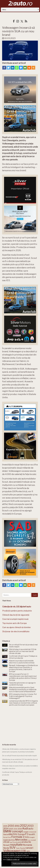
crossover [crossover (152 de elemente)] (33, 832)
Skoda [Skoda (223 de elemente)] (6, 848)
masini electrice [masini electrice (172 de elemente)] (9, 840)
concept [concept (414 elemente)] (17, 831)
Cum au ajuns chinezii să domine (16, 627)
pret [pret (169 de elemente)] (20, 842)
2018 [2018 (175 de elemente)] (20, 829)
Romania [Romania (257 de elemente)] (28, 845)
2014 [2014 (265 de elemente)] (6, 829)
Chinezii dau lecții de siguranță (16, 615)
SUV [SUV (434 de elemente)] (13, 848)
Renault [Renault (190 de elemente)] (6, 845)
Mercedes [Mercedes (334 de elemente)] (21, 840)
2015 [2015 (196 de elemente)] (11, 829)
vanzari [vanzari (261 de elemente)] (29, 848)
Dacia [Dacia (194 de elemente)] (6, 834)
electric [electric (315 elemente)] (13, 834)
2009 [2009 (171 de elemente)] (5, 826)
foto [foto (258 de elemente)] (27, 837)
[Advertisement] (20, 724)
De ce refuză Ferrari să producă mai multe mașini (19, 756)
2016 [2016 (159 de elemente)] (16, 829)
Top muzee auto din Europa (14, 623)
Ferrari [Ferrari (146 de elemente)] (5, 837)
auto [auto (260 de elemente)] (31, 829)
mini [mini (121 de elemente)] (29, 840)
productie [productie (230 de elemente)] (26, 842)
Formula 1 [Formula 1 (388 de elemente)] (18, 837)
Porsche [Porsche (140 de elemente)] (15, 842)
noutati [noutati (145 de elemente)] (33, 840)
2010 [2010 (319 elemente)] (11, 826)
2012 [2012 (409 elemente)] (23, 826)
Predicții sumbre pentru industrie (17, 611)
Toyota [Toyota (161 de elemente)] (22, 848)
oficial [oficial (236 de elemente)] (6, 842)
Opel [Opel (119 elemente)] (11, 842)
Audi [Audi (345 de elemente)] (25, 828)
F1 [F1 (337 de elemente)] (26, 834)
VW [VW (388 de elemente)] (24, 851)
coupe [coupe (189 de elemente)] (26, 832)
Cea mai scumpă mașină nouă (15, 619)
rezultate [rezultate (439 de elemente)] (16, 845)
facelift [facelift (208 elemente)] (32, 834)
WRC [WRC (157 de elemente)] (28, 851)
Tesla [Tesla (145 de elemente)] (18, 848)
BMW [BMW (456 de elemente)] (7, 831)
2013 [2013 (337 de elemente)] (30, 826)
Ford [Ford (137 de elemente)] (9, 837)
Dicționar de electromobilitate (16, 631)
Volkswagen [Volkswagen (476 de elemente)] (12, 851)
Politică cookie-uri (13, 859)
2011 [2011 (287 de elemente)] (17, 826)
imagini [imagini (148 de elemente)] (32, 837)
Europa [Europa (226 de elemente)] (21, 834)
